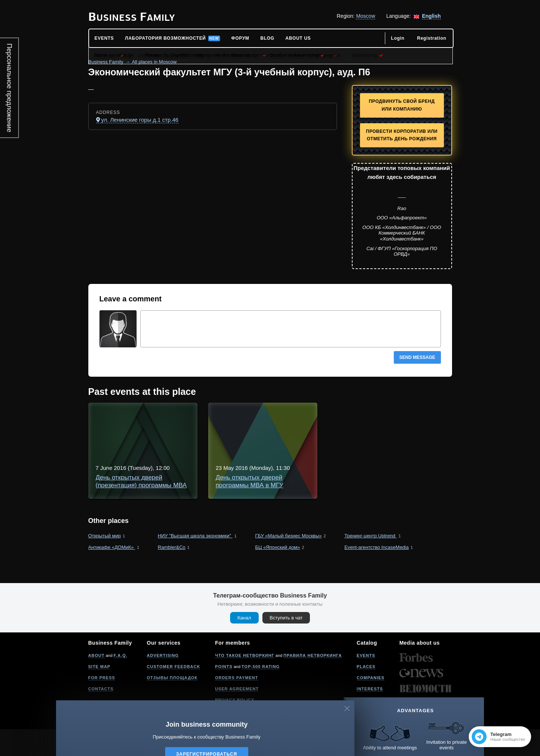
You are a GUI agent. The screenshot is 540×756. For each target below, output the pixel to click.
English (431, 16)
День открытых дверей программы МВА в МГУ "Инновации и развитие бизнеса (275, 485)
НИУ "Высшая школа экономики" (195, 562)
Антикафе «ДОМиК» (112, 574)
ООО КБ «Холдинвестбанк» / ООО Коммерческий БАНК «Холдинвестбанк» (402, 233)
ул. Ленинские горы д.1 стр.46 (140, 120)
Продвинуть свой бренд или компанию (402, 105)
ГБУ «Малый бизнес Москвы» (288, 562)
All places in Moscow (154, 62)
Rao (402, 208)
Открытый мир (105, 562)
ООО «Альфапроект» (402, 218)
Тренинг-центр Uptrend (371, 562)
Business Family (106, 62)
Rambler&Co (171, 574)
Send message (417, 357)
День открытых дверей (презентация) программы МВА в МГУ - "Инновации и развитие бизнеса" (300, 418)
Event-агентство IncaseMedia (377, 574)
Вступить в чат (286, 644)
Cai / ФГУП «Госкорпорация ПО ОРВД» (402, 251)
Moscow (365, 16)
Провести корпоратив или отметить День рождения (402, 135)
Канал (244, 644)
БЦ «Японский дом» (277, 574)
